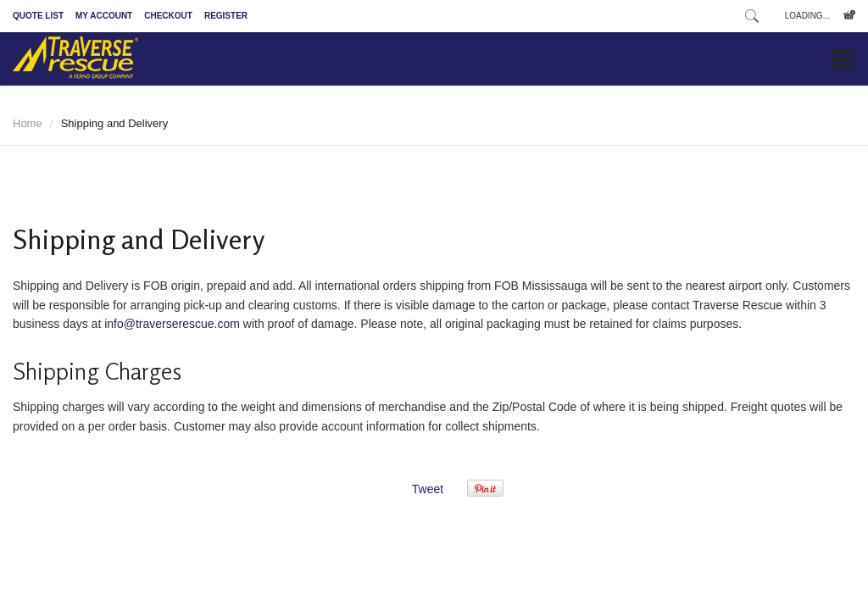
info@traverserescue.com (172, 324)
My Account (104, 16)
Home (28, 123)
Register (226, 16)
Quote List (38, 16)
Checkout (168, 16)
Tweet (428, 489)
